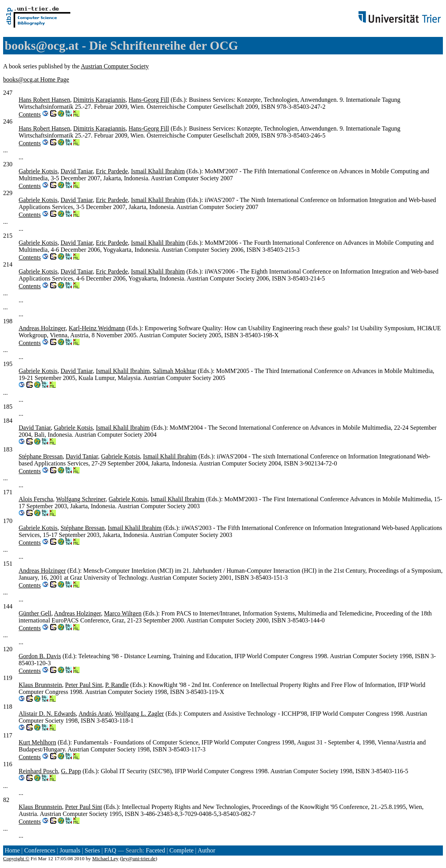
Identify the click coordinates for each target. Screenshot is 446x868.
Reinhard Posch (38, 771)
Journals (70, 850)
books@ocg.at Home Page (36, 79)
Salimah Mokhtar (174, 371)
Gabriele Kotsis (38, 171)
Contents (30, 114)
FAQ (110, 850)
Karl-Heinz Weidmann (97, 328)
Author (206, 850)
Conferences (40, 850)
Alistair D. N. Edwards (47, 714)
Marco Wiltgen (123, 613)
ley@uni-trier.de (139, 858)
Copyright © (16, 858)
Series (92, 850)
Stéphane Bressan (41, 456)
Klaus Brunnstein (40, 685)
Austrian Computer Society (115, 66)
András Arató (95, 714)
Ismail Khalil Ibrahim (158, 171)
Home (12, 850)
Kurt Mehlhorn (37, 742)
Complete (181, 850)
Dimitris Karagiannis (99, 100)
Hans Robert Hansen (44, 100)
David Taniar (77, 171)
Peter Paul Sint (84, 685)
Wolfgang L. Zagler (139, 714)
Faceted (155, 850)
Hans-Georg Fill (149, 100)
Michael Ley (105, 858)
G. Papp (71, 771)
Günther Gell (35, 613)
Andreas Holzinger (42, 328)
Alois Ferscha (36, 499)
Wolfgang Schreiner (81, 499)
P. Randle (117, 685)
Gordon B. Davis (40, 656)
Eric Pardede (112, 171)
